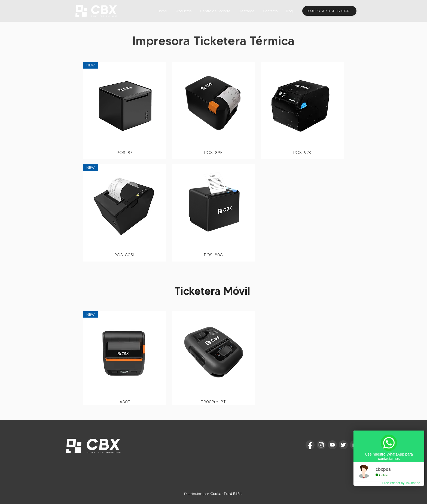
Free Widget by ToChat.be (401, 483)
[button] (183, 11)
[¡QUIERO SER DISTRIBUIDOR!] (329, 11)
